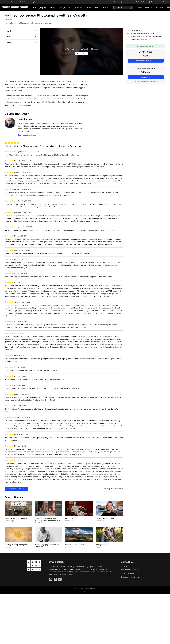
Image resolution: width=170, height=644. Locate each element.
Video (52, 7)
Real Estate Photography (105, 518)
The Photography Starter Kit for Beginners (47, 546)
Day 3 (9, 42)
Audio (106, 7)
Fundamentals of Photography (16, 518)
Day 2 (9, 37)
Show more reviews (16, 489)
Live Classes (159, 7)
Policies (85, 591)
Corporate (139, 7)
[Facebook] (55, 579)
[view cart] (144, 2)
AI (70, 7)
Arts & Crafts (93, 7)
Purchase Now (81, 54)
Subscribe (148, 7)
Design (62, 7)
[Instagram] (60, 579)
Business (79, 7)
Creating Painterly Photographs (17, 545)
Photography (39, 7)
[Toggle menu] (169, 7)
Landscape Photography (75, 545)
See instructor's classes (27, 135)
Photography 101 (102, 545)
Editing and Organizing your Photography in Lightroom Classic (48, 519)
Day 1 (9, 31)
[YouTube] (51, 579)
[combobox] (123, 7)
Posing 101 (69, 518)
